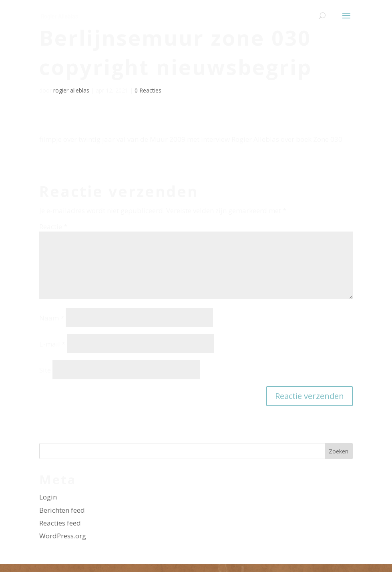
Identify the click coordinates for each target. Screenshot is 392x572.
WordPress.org (63, 536)
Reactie (53, 227)
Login (48, 497)
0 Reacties (148, 90)
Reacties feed (60, 523)
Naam (52, 318)
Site (45, 370)
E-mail (52, 344)
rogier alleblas (71, 90)
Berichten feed (62, 510)
